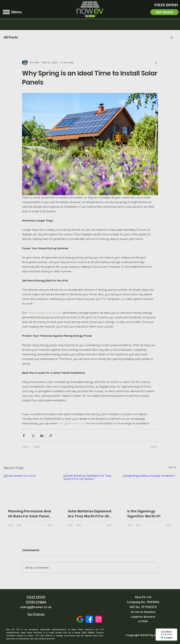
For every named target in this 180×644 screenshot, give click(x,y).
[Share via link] (51, 436)
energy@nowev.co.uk (36, 607)
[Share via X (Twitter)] (33, 436)
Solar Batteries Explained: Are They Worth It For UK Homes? (90, 514)
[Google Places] (80, 619)
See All (172, 467)
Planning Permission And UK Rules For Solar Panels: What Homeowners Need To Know (30, 514)
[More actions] (156, 62)
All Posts (11, 37)
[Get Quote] (164, 12)
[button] (6, 12)
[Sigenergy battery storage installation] (150, 489)
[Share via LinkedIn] (42, 436)
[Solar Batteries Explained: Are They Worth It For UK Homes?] (90, 489)
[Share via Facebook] (24, 436)
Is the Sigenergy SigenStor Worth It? (144, 514)
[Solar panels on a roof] (30, 489)
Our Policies (36, 614)
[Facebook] (89, 619)
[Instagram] (99, 619)
